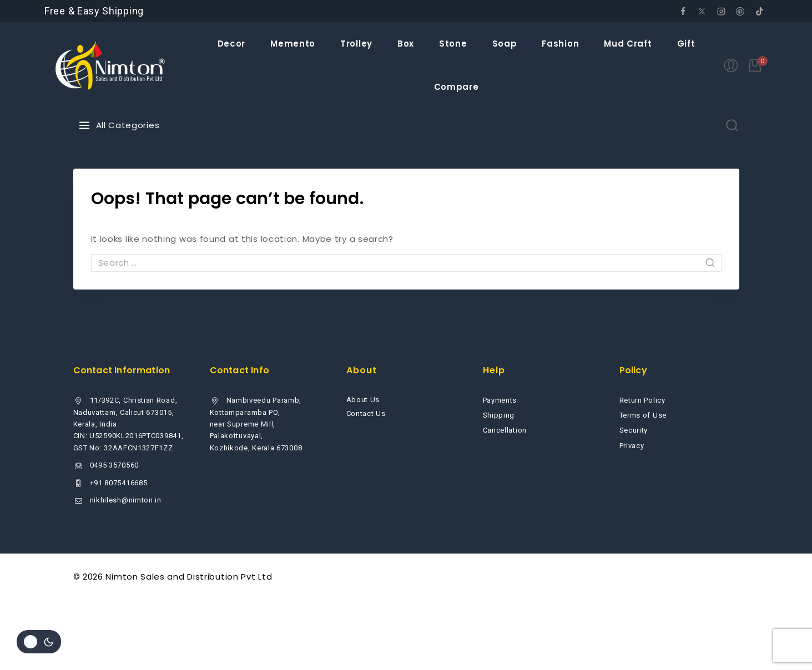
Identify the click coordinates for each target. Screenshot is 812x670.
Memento (293, 44)
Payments (500, 400)
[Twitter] (702, 11)
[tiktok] (759, 11)
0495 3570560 (114, 465)
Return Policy (642, 400)
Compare (457, 87)
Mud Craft (628, 44)
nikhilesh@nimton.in (126, 500)
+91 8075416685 (119, 483)
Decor (232, 44)
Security (634, 430)
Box (406, 44)
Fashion (560, 44)
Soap (505, 44)
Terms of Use (643, 415)
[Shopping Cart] (758, 65)
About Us (363, 400)
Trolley (356, 44)
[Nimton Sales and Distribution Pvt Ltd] (111, 65)
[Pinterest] (740, 11)
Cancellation (505, 430)
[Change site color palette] (39, 642)
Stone (453, 44)
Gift (686, 44)
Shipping (499, 415)
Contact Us (366, 413)
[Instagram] (721, 11)
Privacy (632, 446)
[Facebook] (683, 11)
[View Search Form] (732, 125)
